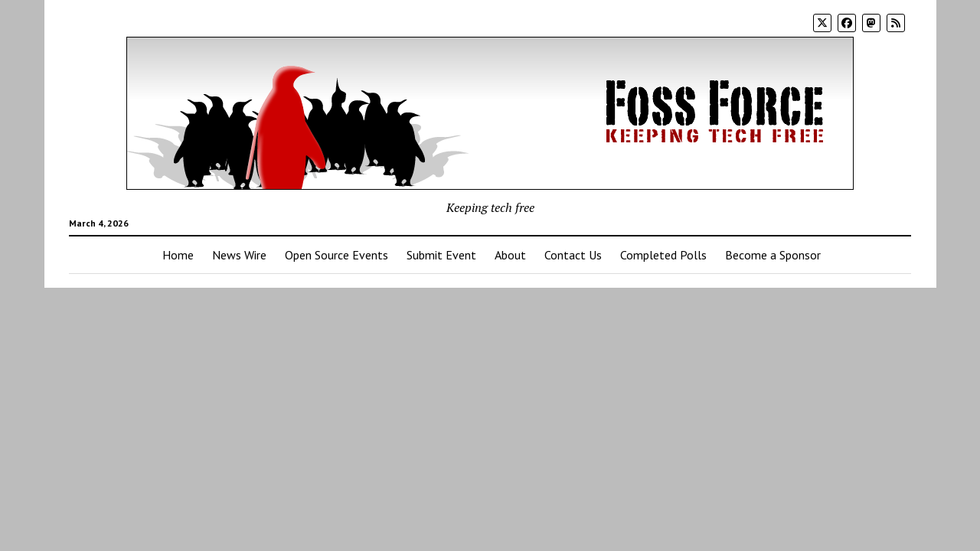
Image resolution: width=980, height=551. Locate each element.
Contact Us (573, 255)
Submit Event (441, 255)
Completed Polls (663, 255)
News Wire (239, 255)
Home (178, 255)
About (510, 255)
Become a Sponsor (773, 255)
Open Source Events (336, 255)
